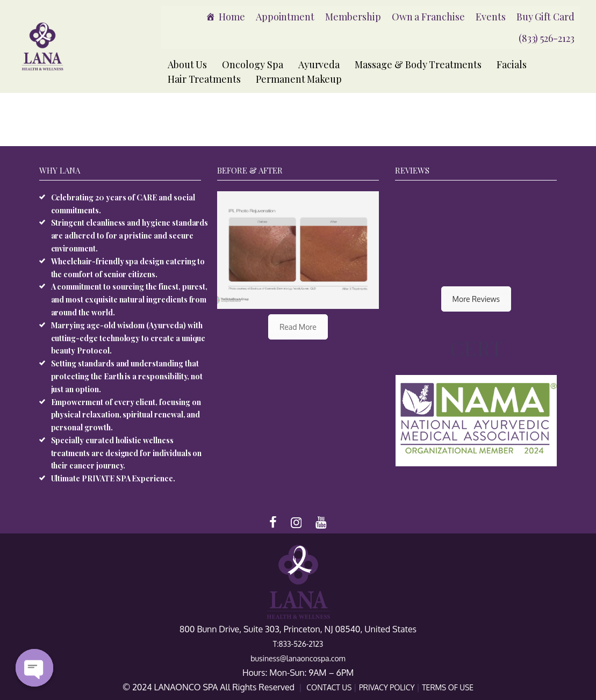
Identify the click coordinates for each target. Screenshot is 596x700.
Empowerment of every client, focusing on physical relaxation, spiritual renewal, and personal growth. (126, 415)
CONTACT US (330, 687)
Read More (298, 327)
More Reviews (476, 299)
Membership (353, 17)
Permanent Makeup (299, 79)
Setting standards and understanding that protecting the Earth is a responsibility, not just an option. (127, 376)
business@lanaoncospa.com (298, 658)
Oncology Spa (252, 64)
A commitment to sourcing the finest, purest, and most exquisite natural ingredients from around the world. (130, 300)
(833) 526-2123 (547, 38)
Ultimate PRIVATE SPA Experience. (113, 478)
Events (491, 17)
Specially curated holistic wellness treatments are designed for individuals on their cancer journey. (127, 453)
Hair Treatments (204, 79)
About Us (188, 64)
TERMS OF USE (448, 687)
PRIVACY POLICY (388, 687)
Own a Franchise (428, 17)
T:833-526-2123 (298, 644)
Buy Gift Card (545, 17)
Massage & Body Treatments (418, 64)
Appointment (285, 17)
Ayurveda (319, 64)
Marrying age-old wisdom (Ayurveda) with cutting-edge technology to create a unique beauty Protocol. (128, 338)
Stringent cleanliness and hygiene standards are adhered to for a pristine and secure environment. (130, 236)
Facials (512, 64)
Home (232, 17)
